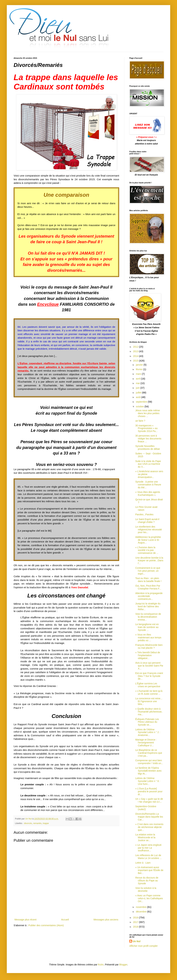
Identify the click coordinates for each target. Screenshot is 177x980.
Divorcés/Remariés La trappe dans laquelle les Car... (149, 817)
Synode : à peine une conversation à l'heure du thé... (148, 485)
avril (138, 379)
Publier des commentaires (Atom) (46, 925)
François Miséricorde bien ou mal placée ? (149, 646)
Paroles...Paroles (144, 514)
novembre (141, 907)
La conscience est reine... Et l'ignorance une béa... (149, 701)
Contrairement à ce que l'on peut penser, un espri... (148, 571)
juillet (139, 393)
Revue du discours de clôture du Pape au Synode (147, 881)
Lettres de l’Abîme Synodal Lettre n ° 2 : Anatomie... (148, 732)
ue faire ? (140, 421)
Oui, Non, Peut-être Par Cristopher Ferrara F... (148, 587)
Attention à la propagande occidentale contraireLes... (149, 596)
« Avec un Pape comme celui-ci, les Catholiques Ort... (149, 898)
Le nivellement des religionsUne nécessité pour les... (149, 530)
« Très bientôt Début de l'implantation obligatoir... (148, 655)
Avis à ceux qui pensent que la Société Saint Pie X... (149, 666)
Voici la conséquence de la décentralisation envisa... (148, 617)
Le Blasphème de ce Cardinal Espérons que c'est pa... (149, 753)
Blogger (123, 965)
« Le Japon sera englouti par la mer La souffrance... (148, 848)
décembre (141, 912)
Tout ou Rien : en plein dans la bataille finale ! (148, 580)
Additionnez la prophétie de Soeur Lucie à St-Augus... (148, 540)
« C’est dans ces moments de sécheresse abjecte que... (149, 827)
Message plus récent (25, 920)
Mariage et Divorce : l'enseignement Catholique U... (146, 743)
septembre (142, 402)
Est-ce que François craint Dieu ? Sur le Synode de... (149, 676)
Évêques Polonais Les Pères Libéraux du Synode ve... (147, 722)
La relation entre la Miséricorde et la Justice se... (145, 837)
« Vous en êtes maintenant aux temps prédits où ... (148, 637)
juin (138, 388)
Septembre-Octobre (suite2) (146, 808)
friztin (101, 965)
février (139, 369)
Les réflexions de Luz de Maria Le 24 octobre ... (148, 857)
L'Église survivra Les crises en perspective (148, 685)
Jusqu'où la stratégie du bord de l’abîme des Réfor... (148, 606)
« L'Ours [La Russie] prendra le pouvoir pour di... (149, 791)
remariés (37, 823)
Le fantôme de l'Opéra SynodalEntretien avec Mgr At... (148, 771)
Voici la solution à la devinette (146, 889)
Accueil (65, 920)
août (138, 397)
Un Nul (137, 941)
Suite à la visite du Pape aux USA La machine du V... (148, 464)
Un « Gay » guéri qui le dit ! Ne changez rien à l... (149, 800)
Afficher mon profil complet (143, 946)
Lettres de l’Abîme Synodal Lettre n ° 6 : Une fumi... (148, 781)
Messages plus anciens (106, 920)
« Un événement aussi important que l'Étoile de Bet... (149, 870)
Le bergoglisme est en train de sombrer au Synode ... (147, 627)
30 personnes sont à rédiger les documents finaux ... (148, 439)
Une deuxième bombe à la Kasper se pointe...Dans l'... (149, 561)
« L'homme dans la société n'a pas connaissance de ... (147, 550)
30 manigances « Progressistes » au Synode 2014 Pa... (146, 428)
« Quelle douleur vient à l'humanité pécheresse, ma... (149, 712)
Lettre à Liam (143, 863)
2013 (136, 351)
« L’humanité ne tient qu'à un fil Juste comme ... (149, 692)
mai (138, 383)
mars (139, 374)
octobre (140, 406)
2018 (136, 927)
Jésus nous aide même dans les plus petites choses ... (148, 413)
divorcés (28, 823)
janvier (140, 365)
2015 (136, 361)
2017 (136, 922)
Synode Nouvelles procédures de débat (147, 447)
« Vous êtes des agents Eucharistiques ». (148, 493)
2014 (136, 356)
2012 (136, 347)
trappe (46, 823)
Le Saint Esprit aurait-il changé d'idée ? (147, 521)
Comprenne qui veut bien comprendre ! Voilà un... (149, 762)
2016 (136, 918)
